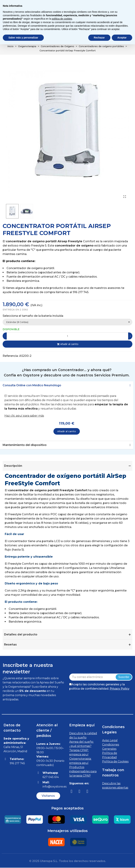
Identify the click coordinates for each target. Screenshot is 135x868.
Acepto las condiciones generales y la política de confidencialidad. (99, 687)
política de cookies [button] (62, 19)
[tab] (67, 385)
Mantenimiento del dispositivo (25, 445)
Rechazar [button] (99, 38)
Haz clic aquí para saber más (24, 416)
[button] (48, 796)
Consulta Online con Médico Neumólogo (32, 385)
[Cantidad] (67, 336)
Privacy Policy (120, 689)
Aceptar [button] (122, 38)
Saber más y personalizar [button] (23, 38)
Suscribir (124, 677)
